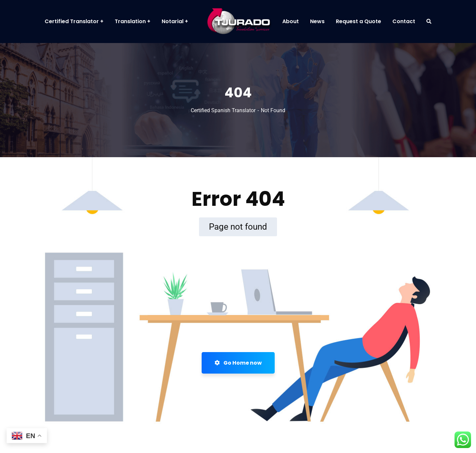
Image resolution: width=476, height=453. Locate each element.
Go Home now (238, 363)
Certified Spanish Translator (223, 110)
